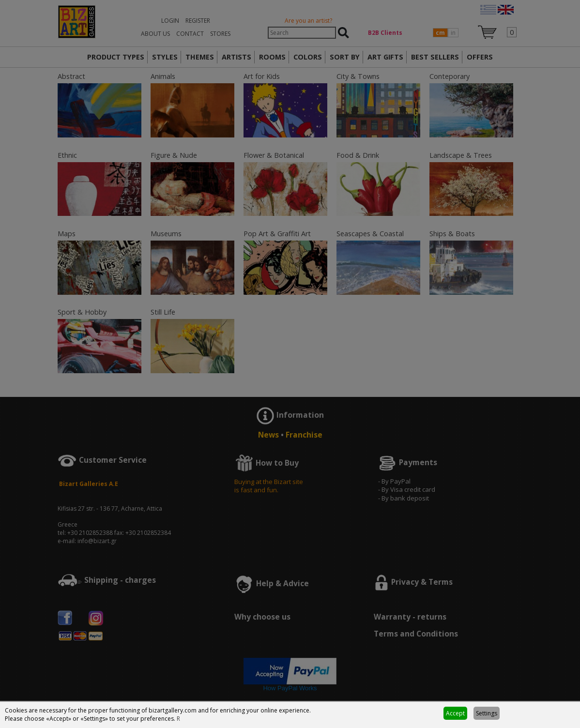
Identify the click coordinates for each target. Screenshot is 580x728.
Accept (455, 713)
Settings (487, 713)
